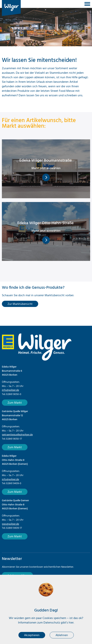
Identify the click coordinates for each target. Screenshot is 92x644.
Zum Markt (15, 403)
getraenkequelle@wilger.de (17, 435)
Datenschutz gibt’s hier (59, 623)
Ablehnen (62, 635)
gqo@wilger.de (10, 524)
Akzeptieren (32, 635)
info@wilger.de (10, 390)
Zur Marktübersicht (20, 304)
